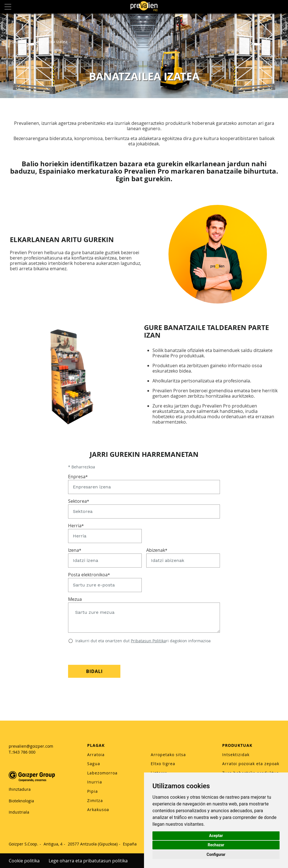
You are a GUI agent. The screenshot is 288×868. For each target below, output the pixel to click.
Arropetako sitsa (168, 755)
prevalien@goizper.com (31, 746)
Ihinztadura (20, 789)
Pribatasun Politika (148, 641)
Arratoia (96, 755)
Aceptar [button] (216, 836)
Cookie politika (24, 861)
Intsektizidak (236, 755)
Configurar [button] (216, 854)
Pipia (93, 791)
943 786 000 (24, 752)
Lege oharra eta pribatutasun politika (88, 861)
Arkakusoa (98, 810)
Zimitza (95, 801)
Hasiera (18, 42)
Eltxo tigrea (163, 764)
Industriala (19, 812)
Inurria (95, 782)
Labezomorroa (102, 773)
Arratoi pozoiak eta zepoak (251, 764)
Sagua (94, 764)
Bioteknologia (21, 801)
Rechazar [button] (216, 845)
